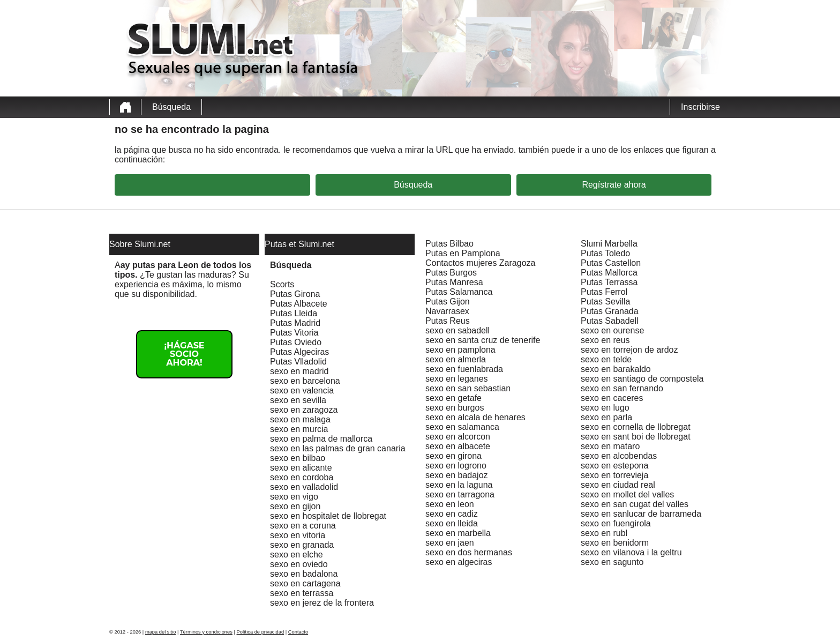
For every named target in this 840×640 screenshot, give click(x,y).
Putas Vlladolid (298, 362)
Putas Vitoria (294, 333)
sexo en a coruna (303, 526)
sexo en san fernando (622, 388)
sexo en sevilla (298, 400)
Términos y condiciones (206, 632)
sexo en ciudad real (618, 485)
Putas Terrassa (609, 282)
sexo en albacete (458, 446)
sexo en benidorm (615, 543)
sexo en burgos (455, 408)
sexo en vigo (294, 497)
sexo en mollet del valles (627, 494)
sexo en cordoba (302, 477)
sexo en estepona (614, 466)
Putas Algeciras (299, 352)
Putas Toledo (605, 253)
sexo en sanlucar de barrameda (641, 514)
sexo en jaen (450, 543)
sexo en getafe (453, 398)
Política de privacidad (261, 632)
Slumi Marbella (609, 244)
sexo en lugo (605, 408)
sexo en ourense (612, 330)
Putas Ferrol (604, 292)
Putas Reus (448, 321)
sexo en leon (450, 504)
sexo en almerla (456, 359)
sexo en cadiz (452, 514)
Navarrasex (447, 311)
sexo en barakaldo (616, 369)
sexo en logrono (456, 466)
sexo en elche (297, 555)
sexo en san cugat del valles (635, 504)
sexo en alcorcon (458, 437)
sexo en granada (302, 545)
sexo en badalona (304, 574)
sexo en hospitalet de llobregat (328, 516)
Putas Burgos (451, 273)
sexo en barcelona (305, 381)
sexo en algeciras (459, 562)
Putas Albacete (299, 304)
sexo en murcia (299, 429)
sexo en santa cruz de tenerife (483, 340)
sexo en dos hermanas (469, 552)
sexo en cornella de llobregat (636, 427)
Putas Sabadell (610, 321)
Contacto (298, 632)
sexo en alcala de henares (475, 417)
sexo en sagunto (612, 562)
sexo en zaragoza (304, 410)
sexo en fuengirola (616, 523)
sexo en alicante (301, 468)
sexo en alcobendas (619, 456)
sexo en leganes (457, 379)
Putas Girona (295, 294)
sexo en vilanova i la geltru (631, 552)
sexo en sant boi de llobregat (636, 437)
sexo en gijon (295, 506)
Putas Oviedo (296, 342)
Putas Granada (610, 311)
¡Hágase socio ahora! (184, 354)
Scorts (282, 284)
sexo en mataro (610, 446)
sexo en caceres (612, 398)
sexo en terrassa (302, 593)
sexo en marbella (458, 533)
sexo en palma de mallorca (321, 439)
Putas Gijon (448, 302)
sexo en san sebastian (468, 388)
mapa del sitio (161, 632)
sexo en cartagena (305, 583)
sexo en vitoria (298, 535)
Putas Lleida (294, 313)
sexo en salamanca (462, 427)
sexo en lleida (452, 523)
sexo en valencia (302, 390)
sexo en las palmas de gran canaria (338, 448)
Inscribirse (700, 107)
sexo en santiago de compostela (642, 379)
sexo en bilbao (298, 458)
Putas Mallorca (609, 273)
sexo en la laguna (459, 485)
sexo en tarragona (460, 494)
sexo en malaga (300, 419)
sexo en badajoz (457, 475)
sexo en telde (606, 359)
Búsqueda (171, 107)
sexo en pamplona (460, 350)
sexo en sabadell (457, 330)
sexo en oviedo (299, 564)
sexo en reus (605, 340)
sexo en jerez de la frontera (322, 603)
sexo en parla (606, 417)
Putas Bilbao (449, 244)
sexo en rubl (604, 533)
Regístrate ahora (614, 185)
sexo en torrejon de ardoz (629, 350)
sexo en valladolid (304, 487)
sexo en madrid (299, 371)
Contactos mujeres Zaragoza (480, 263)
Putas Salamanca (459, 292)
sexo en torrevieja (614, 475)
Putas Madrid (295, 323)
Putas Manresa (454, 282)
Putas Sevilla (606, 302)
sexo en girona (453, 456)
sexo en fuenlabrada (464, 369)
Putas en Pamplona (463, 253)
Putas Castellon (611, 263)
